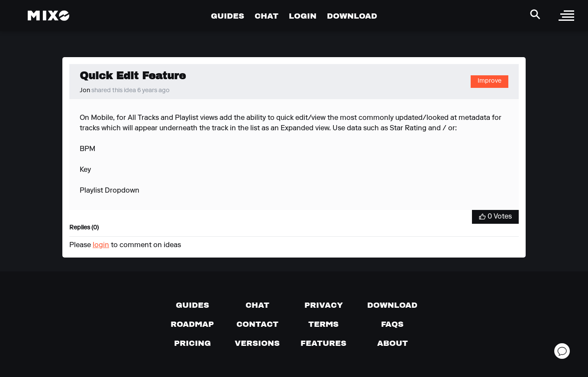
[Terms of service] (323, 324)
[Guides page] (192, 305)
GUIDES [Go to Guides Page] (228, 16)
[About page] (393, 343)
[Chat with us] (257, 305)
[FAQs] (392, 324)
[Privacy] (324, 305)
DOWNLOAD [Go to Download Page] (352, 16)
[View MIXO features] (323, 343)
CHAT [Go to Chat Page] (267, 16)
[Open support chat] (562, 351)
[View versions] (257, 343)
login (101, 245)
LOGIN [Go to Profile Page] (303, 16)
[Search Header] (535, 14)
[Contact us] (257, 324)
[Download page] (392, 305)
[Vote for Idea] (495, 217)
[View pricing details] (192, 343)
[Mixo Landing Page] (48, 16)
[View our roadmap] (192, 324)
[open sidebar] (566, 16)
